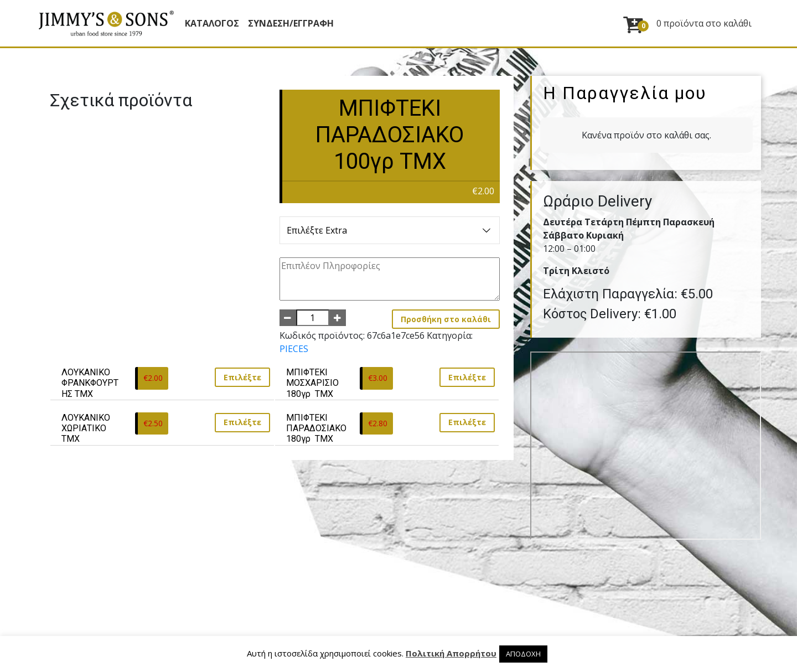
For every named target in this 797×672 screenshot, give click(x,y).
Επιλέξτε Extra (390, 230)
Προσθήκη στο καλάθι (446, 319)
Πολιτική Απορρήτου (451, 653)
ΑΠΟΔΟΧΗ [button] (523, 654)
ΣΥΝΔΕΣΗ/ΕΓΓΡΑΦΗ (291, 23)
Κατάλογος (212, 23)
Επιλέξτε (242, 377)
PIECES (294, 349)
